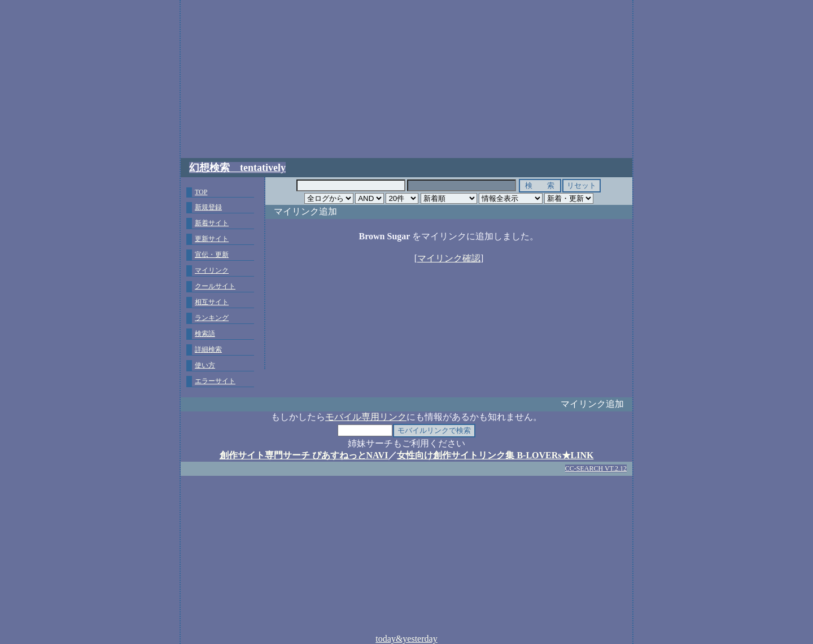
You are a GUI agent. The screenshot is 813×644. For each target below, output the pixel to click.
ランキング (212, 318)
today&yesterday (406, 639)
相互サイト (212, 302)
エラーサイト (215, 381)
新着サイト (212, 223)
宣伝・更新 (212, 255)
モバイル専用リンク (366, 417)
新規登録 (208, 207)
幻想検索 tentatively (237, 168)
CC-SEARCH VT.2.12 (596, 468)
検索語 (205, 334)
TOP (201, 192)
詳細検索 (208, 349)
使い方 (205, 365)
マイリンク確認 (449, 258)
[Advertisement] (406, 79)
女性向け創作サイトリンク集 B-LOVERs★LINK (495, 455)
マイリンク (212, 270)
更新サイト (212, 239)
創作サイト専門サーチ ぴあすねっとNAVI (304, 455)
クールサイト (215, 286)
